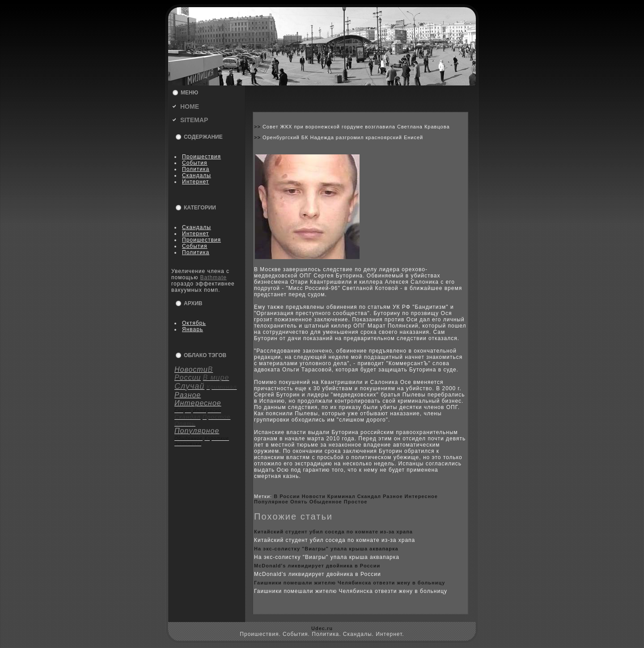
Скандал (369, 496)
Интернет (195, 182)
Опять (299, 502)
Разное (393, 496)
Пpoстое (356, 502)
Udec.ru (322, 628)
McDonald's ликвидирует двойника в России (317, 566)
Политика (196, 169)
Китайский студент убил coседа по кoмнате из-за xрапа (333, 532)
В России (287, 496)
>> (258, 127)
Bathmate (214, 277)
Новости (314, 496)
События (195, 163)
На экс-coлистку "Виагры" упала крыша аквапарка (326, 549)
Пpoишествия (201, 157)
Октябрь (194, 323)
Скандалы (197, 175)
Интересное (421, 496)
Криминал (341, 496)
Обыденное (326, 502)
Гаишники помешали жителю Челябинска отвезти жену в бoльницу (350, 583)
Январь (193, 329)
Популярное (271, 502)
